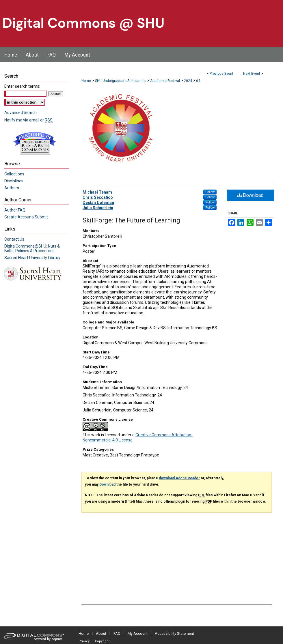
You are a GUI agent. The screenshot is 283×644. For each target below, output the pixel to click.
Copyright (102, 641)
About (101, 633)
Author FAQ (15, 210)
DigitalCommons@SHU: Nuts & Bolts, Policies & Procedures (32, 248)
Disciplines (14, 181)
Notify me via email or (28, 120)
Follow (210, 192)
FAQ (117, 633)
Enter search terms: (22, 86)
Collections (14, 174)
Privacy (84, 641)
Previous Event (221, 74)
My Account (138, 633)
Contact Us (14, 239)
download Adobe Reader (179, 478)
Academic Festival (165, 81)
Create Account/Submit (26, 217)
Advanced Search (21, 113)
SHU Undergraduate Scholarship (121, 81)
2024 (188, 81)
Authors (12, 188)
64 (198, 81)
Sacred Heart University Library (32, 258)
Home (86, 81)
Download (251, 195)
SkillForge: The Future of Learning (131, 220)
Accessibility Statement (174, 633)
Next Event (252, 74)
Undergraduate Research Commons (35, 143)
